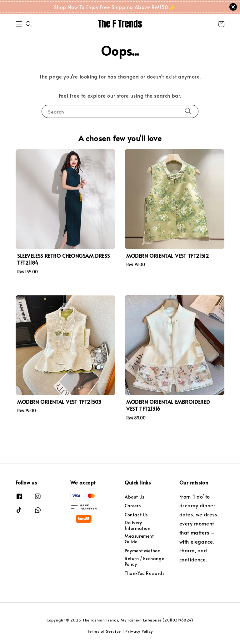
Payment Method (143, 551)
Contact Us (136, 515)
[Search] (188, 111)
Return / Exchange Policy (144, 561)
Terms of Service (104, 631)
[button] (19, 24)
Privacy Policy (139, 631)
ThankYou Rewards (145, 573)
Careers (133, 506)
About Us (135, 497)
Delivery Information (138, 525)
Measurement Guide (139, 539)
